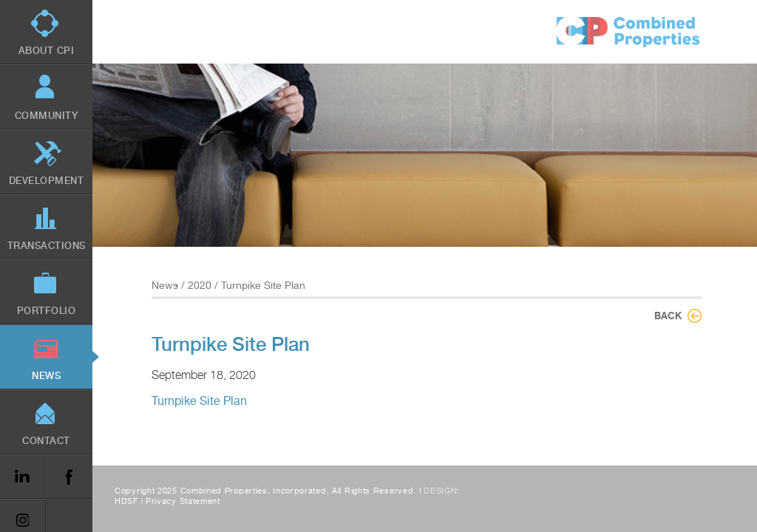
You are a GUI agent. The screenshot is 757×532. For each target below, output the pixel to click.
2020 (200, 285)
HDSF (126, 501)
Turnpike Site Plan (199, 401)
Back (668, 316)
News (165, 285)
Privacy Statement (183, 501)
